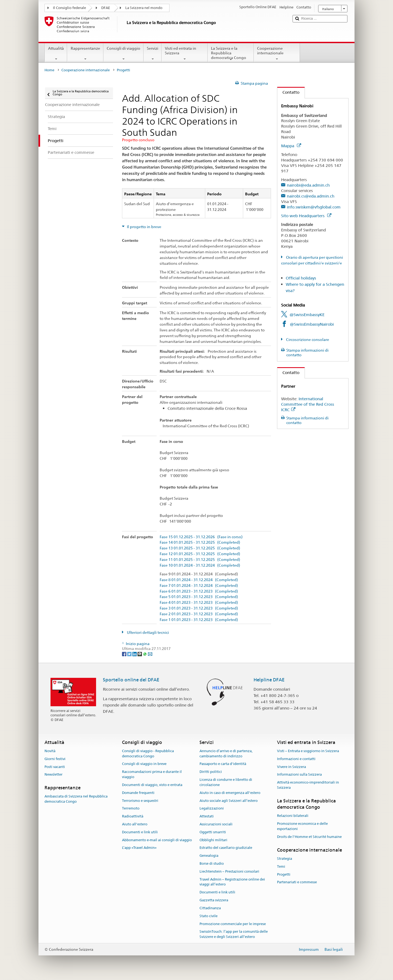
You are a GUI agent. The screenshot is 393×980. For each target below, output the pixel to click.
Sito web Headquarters (306, 216)
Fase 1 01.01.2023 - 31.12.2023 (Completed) (199, 620)
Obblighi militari (213, 840)
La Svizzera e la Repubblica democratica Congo (231, 54)
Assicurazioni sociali (216, 824)
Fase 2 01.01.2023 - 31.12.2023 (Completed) (199, 614)
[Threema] (140, 654)
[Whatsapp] (145, 654)
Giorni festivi (55, 759)
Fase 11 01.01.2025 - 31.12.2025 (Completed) (200, 560)
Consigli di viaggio (123, 54)
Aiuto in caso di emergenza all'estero (230, 793)
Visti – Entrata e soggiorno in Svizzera (308, 751)
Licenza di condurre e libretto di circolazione (226, 782)
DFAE (106, 8)
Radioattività (133, 816)
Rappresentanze (85, 54)
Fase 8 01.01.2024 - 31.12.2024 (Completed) (199, 580)
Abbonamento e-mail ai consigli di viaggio (157, 840)
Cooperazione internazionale (277, 54)
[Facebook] (125, 654)
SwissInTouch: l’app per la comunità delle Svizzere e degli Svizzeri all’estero (234, 934)
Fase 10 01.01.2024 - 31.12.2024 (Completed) (200, 565)
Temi (281, 866)
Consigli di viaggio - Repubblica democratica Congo (148, 754)
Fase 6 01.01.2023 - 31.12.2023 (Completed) (199, 591)
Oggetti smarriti (213, 832)
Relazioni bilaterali (293, 816)
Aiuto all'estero (135, 824)
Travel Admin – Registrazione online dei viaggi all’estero (232, 882)
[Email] (150, 654)
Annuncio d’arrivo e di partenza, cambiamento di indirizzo (226, 754)
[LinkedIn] (135, 654)
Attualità (56, 54)
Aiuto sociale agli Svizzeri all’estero (229, 801)
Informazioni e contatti (296, 759)
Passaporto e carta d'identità (223, 764)
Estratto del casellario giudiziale (226, 848)
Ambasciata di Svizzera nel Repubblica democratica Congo (76, 799)
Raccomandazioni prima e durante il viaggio (152, 775)
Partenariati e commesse (297, 882)
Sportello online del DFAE (131, 680)
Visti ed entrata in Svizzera (185, 54)
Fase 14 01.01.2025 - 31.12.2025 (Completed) (200, 542)
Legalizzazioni (212, 809)
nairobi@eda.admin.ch (308, 185)
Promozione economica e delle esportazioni (302, 826)
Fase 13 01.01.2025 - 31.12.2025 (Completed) (200, 548)
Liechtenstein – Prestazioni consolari (229, 871)
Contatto (288, 92)
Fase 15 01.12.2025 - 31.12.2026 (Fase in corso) (201, 537)
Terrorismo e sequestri (140, 801)
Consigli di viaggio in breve (144, 764)
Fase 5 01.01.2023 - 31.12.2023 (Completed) (199, 597)
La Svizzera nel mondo (144, 8)
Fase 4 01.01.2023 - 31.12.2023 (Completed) (199, 603)
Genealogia (209, 856)
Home (49, 70)
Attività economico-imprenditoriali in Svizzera (308, 785)
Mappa (291, 146)
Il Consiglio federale (69, 8)
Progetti (284, 874)
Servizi (153, 54)
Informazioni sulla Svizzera (299, 775)
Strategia (285, 859)
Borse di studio (212, 863)
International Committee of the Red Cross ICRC (308, 404)
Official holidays (301, 278)
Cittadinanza (210, 908)
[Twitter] (130, 654)
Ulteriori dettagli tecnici (148, 632)
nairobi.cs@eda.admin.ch (311, 196)
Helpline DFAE (269, 680)
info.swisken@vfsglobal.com (314, 207)
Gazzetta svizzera (214, 900)
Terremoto (131, 809)
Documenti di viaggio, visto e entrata (152, 785)
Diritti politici (211, 772)
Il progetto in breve (144, 227)
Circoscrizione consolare (307, 340)
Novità (50, 751)
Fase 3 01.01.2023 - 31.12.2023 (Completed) (199, 608)
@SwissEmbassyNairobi (312, 324)
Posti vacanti (55, 767)
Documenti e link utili (140, 832)
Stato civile (209, 916)
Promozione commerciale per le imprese (233, 924)
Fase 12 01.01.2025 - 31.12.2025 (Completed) (200, 554)
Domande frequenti (138, 793)
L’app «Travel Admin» (139, 848)
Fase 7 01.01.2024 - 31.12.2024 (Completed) (199, 586)
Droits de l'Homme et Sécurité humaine (309, 837)
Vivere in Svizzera (291, 767)
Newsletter (53, 775)
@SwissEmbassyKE (307, 315)
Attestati (207, 816)
